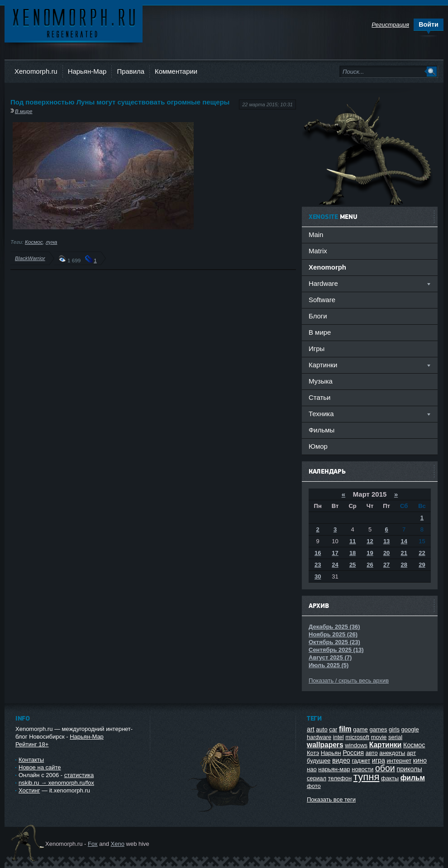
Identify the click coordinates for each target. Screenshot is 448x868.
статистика (79, 775)
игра (379, 760)
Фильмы (322, 430)
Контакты (31, 760)
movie (379, 737)
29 (422, 565)
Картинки (386, 745)
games (378, 729)
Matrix (318, 251)
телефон (340, 778)
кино (420, 760)
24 (335, 565)
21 (404, 553)
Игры (317, 349)
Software (322, 300)
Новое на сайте (40, 767)
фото (314, 786)
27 (386, 565)
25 (353, 565)
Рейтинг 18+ (32, 744)
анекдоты (392, 753)
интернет (399, 761)
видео (341, 760)
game (360, 729)
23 (318, 565)
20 (386, 553)
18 (353, 553)
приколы (409, 769)
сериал (317, 778)
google (410, 729)
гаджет (361, 761)
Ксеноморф (74, 22)
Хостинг (29, 790)
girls (394, 729)
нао (312, 769)
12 (370, 541)
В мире (24, 111)
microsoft (357, 737)
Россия (353, 753)
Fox (93, 844)
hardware (319, 737)
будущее (319, 761)
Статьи (319, 397)
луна (51, 242)
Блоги (318, 316)
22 (422, 553)
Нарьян (331, 753)
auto (322, 729)
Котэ (313, 753)
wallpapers (325, 745)
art (311, 729)
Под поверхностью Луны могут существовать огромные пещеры (120, 102)
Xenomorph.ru (36, 71)
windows (356, 745)
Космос (34, 242)
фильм (413, 778)
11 (353, 541)
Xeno (118, 844)
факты (390, 778)
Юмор (318, 446)
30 (318, 576)
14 (404, 541)
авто (372, 753)
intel (338, 737)
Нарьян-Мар (87, 71)
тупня (367, 777)
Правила (131, 71)
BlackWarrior (30, 258)
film (345, 729)
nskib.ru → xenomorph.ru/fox (56, 783)
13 (386, 541)
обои (385, 768)
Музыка (321, 381)
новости (362, 769)
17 (335, 553)
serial (395, 737)
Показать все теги (331, 799)
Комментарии (176, 71)
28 (404, 565)
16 (318, 553)
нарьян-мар (334, 769)
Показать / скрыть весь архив (349, 681)
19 (370, 553)
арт (411, 753)
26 (370, 565)
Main (316, 235)
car (333, 729)
